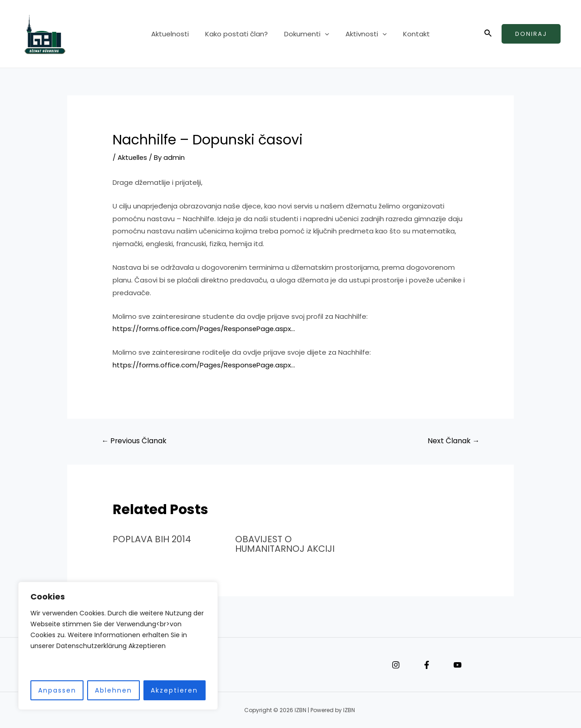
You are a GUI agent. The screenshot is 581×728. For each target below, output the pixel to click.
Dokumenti (307, 34)
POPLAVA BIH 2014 (152, 539)
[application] (325, 34)
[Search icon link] (488, 34)
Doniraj (531, 34)
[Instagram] (396, 664)
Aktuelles (133, 157)
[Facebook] (427, 664)
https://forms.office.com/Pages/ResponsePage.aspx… (205, 329)
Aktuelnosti (175, 34)
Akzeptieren (174, 690)
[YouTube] (458, 664)
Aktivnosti (363, 34)
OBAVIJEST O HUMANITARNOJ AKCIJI (286, 544)
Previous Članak (135, 441)
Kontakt (411, 34)
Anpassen (57, 690)
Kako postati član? (239, 34)
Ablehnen (113, 690)
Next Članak (453, 441)
